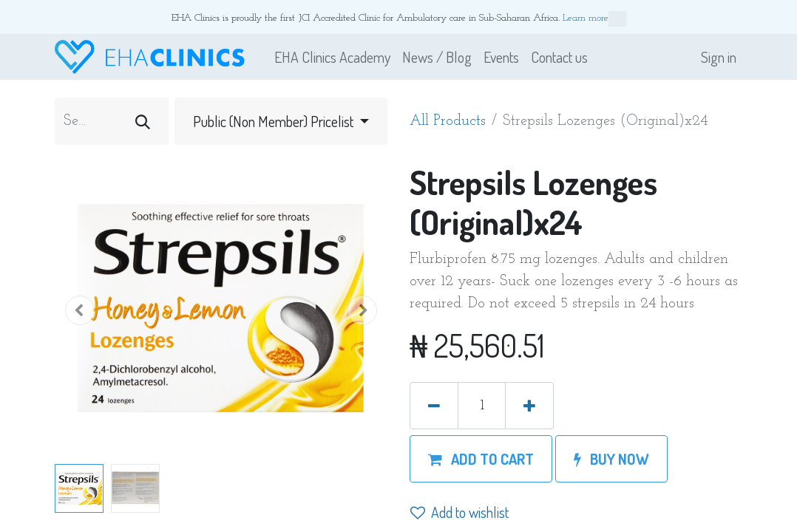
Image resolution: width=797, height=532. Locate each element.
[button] (80, 310)
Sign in (719, 57)
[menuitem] (332, 57)
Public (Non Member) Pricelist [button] (275, 121)
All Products (448, 121)
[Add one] (529, 406)
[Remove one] (434, 406)
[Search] (143, 121)
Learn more (594, 19)
